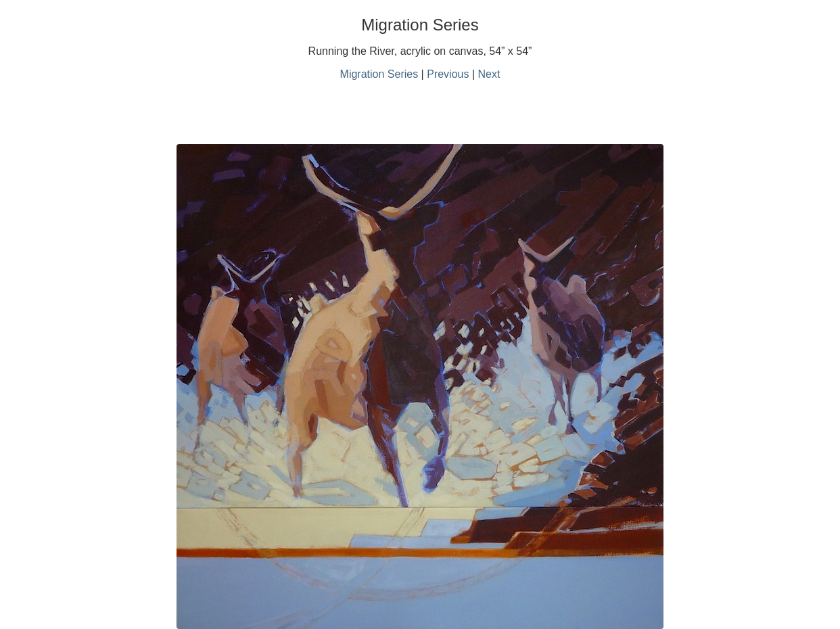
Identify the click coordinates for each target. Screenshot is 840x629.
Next (489, 74)
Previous (448, 74)
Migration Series (379, 74)
